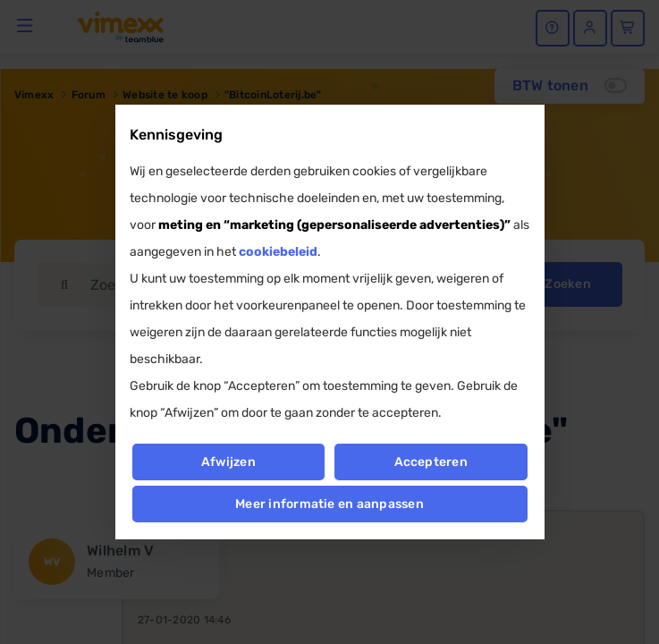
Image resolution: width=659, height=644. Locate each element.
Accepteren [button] (431, 462)
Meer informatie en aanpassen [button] (329, 504)
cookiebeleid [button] (278, 252)
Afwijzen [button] (228, 462)
